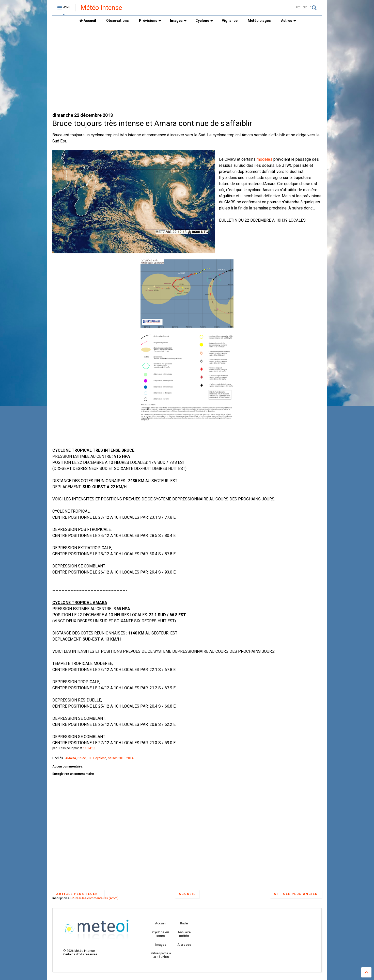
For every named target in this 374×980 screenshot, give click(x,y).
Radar (184, 923)
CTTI (91, 758)
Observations (118, 21)
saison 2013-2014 (121, 758)
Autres (289, 21)
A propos (184, 945)
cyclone (101, 758)
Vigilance (230, 21)
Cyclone (204, 21)
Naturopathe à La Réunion (161, 955)
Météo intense (101, 8)
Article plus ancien (296, 894)
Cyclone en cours (161, 934)
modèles (264, 159)
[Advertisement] (187, 69)
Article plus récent (78, 894)
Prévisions (150, 21)
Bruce (82, 758)
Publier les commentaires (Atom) (95, 898)
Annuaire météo (184, 934)
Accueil (88, 21)
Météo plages (259, 21)
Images (178, 21)
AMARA (71, 758)
